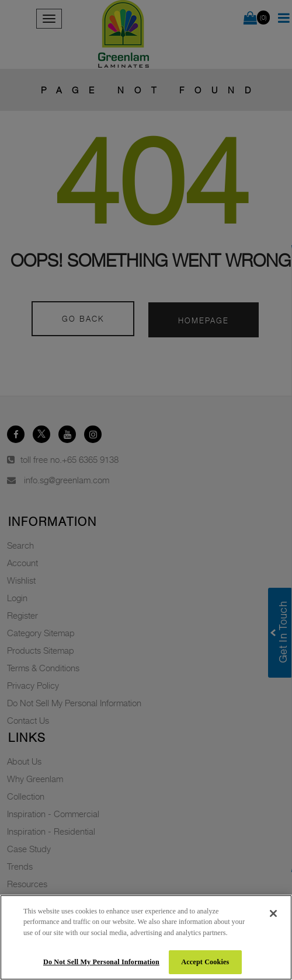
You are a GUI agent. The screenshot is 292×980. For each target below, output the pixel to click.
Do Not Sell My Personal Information (101, 962)
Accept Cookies (205, 962)
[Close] (273, 913)
